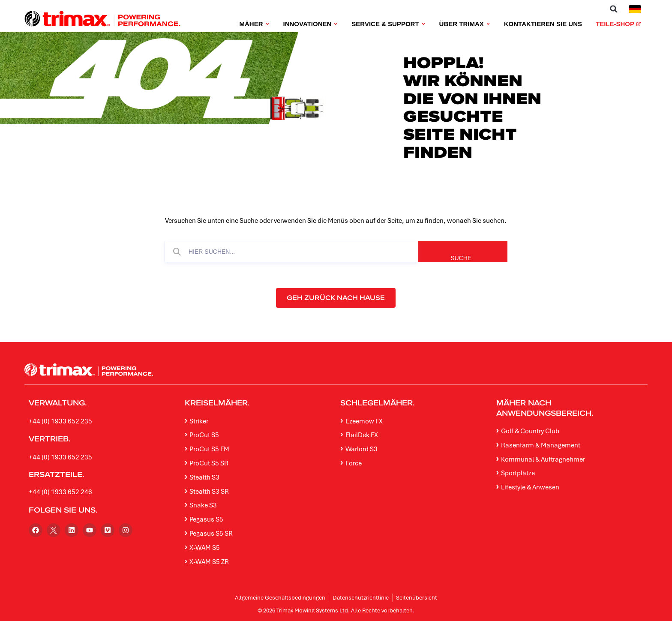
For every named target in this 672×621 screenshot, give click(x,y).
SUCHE (477, 258)
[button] (614, 9)
